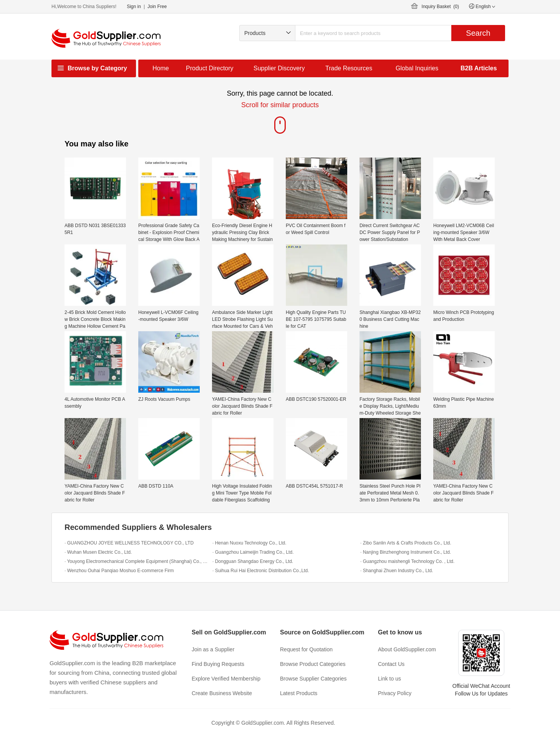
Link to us (389, 679)
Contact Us (391, 664)
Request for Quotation (306, 649)
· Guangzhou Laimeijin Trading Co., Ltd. (253, 552)
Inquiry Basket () (440, 7)
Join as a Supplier (213, 649)
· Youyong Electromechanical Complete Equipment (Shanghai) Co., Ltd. (137, 561)
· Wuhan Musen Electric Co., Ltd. (98, 552)
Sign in (134, 7)
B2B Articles (479, 68)
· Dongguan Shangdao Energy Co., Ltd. (253, 561)
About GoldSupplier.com (407, 649)
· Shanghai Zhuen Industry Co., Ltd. (397, 571)
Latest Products (299, 693)
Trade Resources (349, 68)
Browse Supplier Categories (313, 679)
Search (478, 33)
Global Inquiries (417, 68)
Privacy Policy (395, 693)
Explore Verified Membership (226, 679)
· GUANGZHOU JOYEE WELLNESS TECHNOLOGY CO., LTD (129, 543)
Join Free (157, 7)
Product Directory (210, 68)
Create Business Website (222, 693)
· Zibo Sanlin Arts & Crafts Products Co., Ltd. (406, 543)
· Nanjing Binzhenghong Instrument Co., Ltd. (406, 552)
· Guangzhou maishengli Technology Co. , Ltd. (407, 561)
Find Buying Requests (218, 664)
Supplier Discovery (279, 68)
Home (161, 68)
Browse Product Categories (313, 664)
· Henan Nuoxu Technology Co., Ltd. (249, 543)
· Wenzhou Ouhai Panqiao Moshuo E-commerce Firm (119, 571)
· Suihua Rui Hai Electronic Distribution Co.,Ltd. (261, 571)
